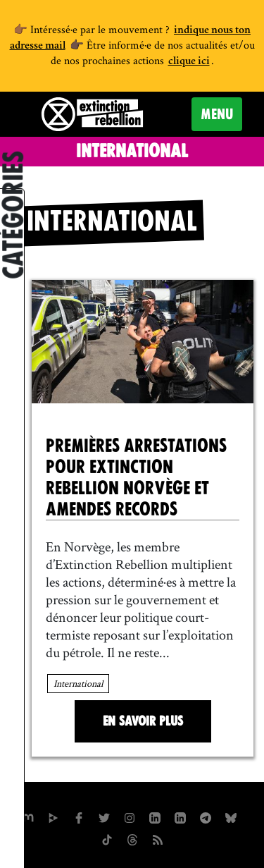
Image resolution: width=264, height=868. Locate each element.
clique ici (189, 62)
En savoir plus (143, 721)
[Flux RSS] (158, 838)
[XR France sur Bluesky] (231, 817)
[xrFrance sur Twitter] (104, 817)
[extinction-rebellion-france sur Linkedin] (180, 817)
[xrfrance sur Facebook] (79, 817)
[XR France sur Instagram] (206, 817)
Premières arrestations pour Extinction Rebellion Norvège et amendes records (136, 477)
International (78, 683)
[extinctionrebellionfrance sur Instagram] (130, 817)
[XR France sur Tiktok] (107, 838)
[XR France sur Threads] (132, 838)
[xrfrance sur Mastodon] (28, 817)
